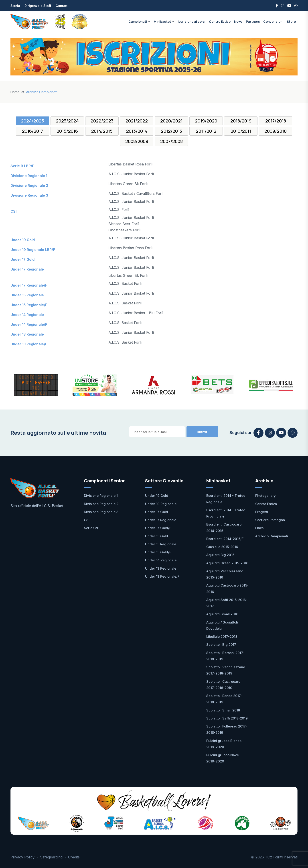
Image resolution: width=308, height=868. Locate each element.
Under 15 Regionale (161, 544)
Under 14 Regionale (161, 560)
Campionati (138, 21)
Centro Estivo (220, 21)
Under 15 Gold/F (158, 552)
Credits (74, 857)
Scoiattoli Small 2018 (223, 710)
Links (259, 528)
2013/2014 (137, 131)
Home (15, 92)
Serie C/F (91, 528)
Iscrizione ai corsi (192, 21)
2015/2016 (67, 131)
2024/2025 (32, 121)
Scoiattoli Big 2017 (221, 645)
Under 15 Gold (157, 536)
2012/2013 (171, 131)
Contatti (62, 6)
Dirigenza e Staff (38, 6)
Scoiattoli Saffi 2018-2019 (227, 718)
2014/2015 (102, 131)
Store (291, 21)
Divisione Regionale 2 (101, 504)
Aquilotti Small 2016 (222, 614)
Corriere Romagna (270, 520)
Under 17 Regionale (161, 520)
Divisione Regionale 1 (101, 496)
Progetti (262, 512)
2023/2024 (67, 121)
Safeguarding (51, 857)
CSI (87, 520)
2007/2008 (171, 141)
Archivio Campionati (272, 536)
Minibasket (162, 21)
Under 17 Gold (157, 512)
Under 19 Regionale (161, 504)
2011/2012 (206, 131)
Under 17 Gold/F (158, 528)
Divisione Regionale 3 (101, 512)
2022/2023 (102, 121)
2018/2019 (241, 121)
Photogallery (265, 496)
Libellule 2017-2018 (222, 637)
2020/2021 (171, 121)
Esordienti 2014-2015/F (225, 539)
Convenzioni (273, 21)
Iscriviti (202, 432)
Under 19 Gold (157, 496)
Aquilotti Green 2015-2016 (227, 563)
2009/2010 (276, 131)
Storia (15, 6)
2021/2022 (137, 121)
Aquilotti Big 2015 (220, 555)
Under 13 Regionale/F (162, 576)
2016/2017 (32, 131)
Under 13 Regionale (161, 568)
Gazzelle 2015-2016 (222, 547)
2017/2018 (276, 121)
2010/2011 (241, 131)
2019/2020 (206, 121)
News (238, 21)
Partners (253, 21)
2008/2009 (137, 141)
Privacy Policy (22, 857)
